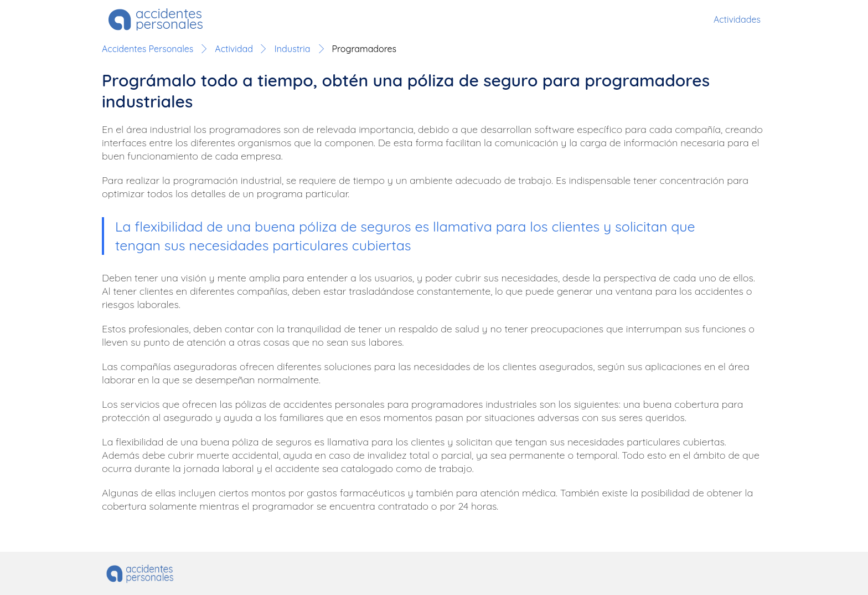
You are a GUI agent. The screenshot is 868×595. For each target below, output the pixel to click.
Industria (293, 49)
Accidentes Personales (148, 49)
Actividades (737, 19)
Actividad (234, 49)
